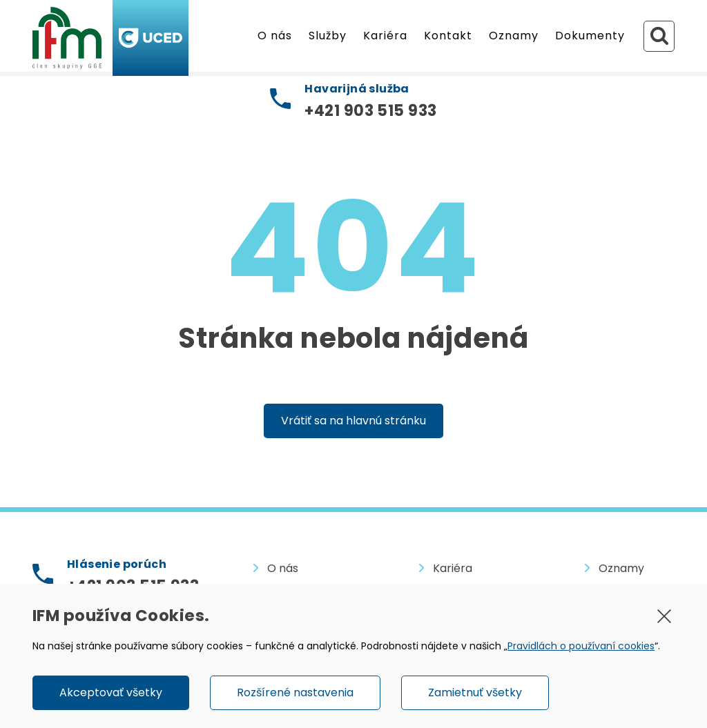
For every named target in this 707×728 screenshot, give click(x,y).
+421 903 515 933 (370, 111)
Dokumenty (590, 36)
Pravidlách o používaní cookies (581, 646)
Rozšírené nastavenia (295, 692)
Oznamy (514, 36)
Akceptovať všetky (111, 692)
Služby (328, 36)
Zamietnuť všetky (475, 692)
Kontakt (448, 36)
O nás (275, 36)
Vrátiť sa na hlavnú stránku (353, 421)
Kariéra (385, 36)
